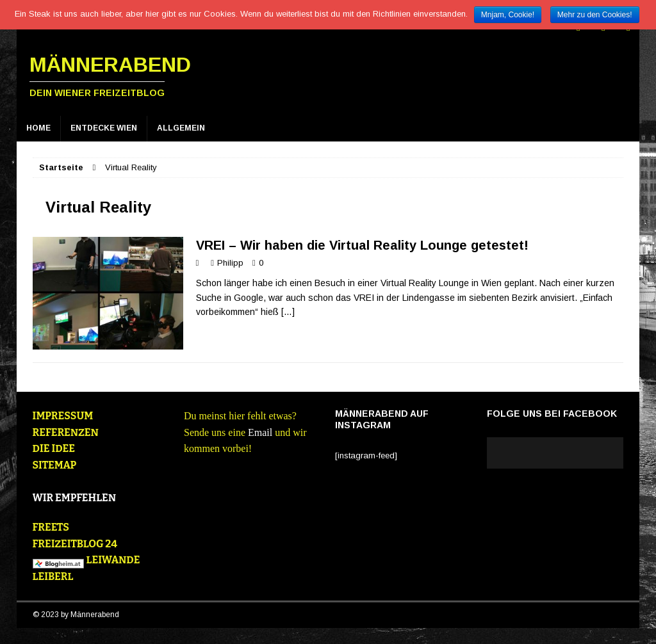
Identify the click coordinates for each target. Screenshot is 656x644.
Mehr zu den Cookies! (595, 15)
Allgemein (181, 128)
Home (38, 128)
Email (260, 432)
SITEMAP (55, 465)
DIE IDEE (54, 448)
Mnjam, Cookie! (508, 15)
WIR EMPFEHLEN (75, 498)
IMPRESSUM (63, 416)
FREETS (51, 527)
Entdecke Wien (104, 128)
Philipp (230, 263)
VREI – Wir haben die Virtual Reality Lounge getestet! (362, 245)
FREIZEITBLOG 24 (75, 544)
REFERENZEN (66, 432)
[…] (288, 312)
